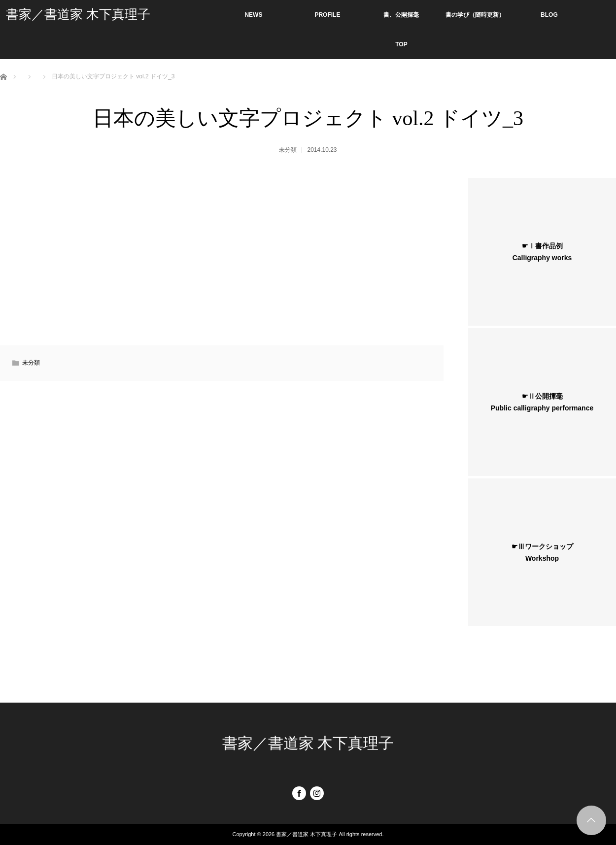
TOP (401, 44)
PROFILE (327, 15)
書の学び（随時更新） (475, 15)
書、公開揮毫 (401, 15)
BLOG (549, 15)
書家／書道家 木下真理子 (78, 15)
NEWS (253, 15)
